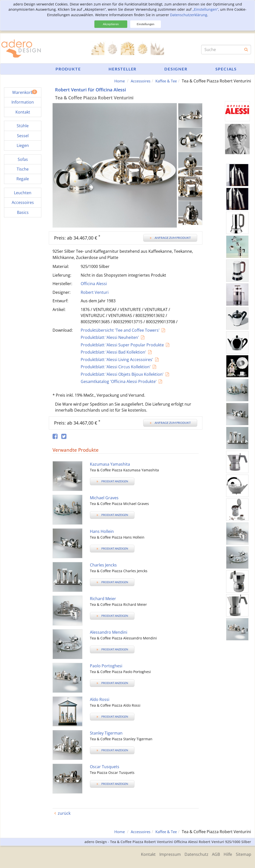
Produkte (68, 69)
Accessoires (137, 81)
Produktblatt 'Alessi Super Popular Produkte (122, 345)
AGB (213, 854)
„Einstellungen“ (205, 9)
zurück (64, 813)
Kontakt (142, 854)
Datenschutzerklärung (189, 15)
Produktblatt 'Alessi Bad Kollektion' (113, 352)
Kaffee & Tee (165, 81)
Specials (226, 69)
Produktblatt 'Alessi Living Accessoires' (117, 360)
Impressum (165, 854)
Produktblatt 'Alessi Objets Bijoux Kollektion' (122, 374)
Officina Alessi (94, 284)
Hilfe (227, 854)
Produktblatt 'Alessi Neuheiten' (110, 337)
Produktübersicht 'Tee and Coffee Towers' (120, 330)
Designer (176, 69)
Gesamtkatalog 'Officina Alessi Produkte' (119, 381)
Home (114, 81)
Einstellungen (146, 24)
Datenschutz (192, 854)
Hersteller (123, 69)
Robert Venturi (95, 292)
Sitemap (244, 854)
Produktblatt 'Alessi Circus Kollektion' (116, 367)
